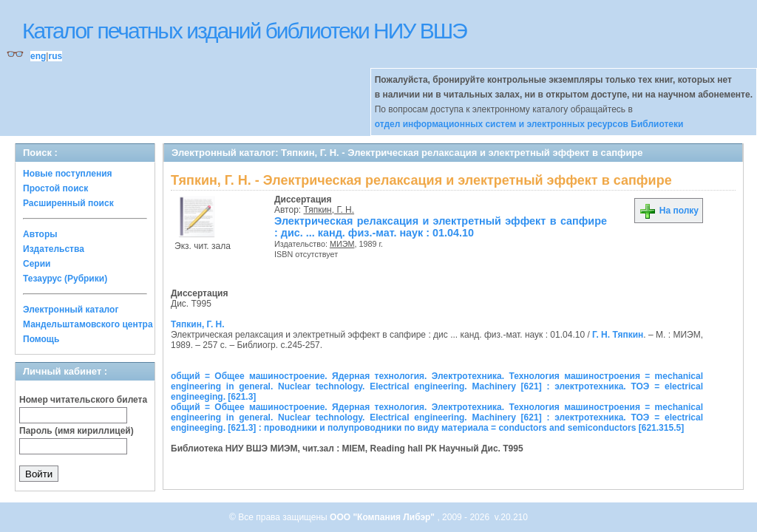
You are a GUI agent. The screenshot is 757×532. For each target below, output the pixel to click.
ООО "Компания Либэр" (383, 517)
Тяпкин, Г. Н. (329, 210)
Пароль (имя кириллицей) (77, 431)
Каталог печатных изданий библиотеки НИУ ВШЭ (244, 31)
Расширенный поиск (68, 203)
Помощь (41, 339)
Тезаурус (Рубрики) (65, 279)
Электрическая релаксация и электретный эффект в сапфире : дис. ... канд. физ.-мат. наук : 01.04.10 (441, 227)
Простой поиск (55, 188)
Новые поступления (68, 174)
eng (38, 56)
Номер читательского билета (83, 400)
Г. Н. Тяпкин (618, 335)
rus (55, 56)
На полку (669, 211)
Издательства (54, 249)
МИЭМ (342, 244)
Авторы (40, 234)
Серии (37, 264)
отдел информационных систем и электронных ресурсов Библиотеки (529, 124)
